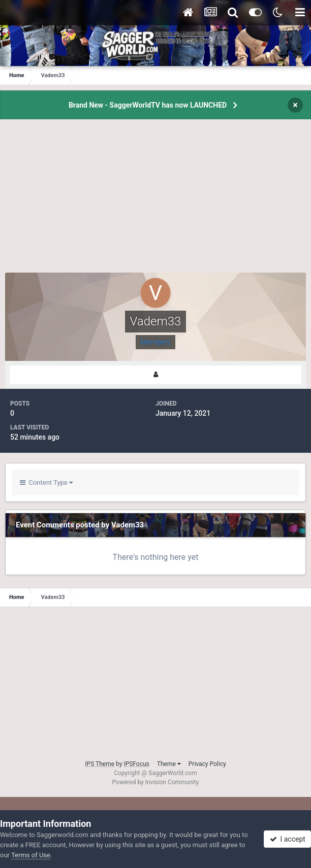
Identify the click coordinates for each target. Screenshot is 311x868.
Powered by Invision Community (156, 782)
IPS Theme (100, 764)
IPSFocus (136, 764)
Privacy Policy (207, 764)
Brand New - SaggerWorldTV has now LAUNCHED (148, 105)
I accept (288, 839)
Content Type (46, 482)
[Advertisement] (155, 202)
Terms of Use (31, 855)
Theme (169, 764)
